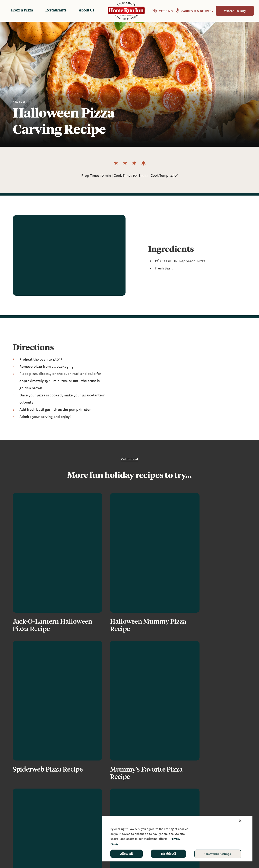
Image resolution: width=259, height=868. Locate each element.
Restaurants (56, 10)
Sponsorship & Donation (232, 810)
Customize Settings (218, 854)
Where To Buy (235, 11)
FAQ (178, 810)
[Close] (240, 821)
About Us (86, 10)
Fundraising (223, 804)
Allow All (127, 853)
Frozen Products (138, 804)
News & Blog (185, 804)
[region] (177, 839)
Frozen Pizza (22, 10)
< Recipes (19, 101)
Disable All (168, 853)
